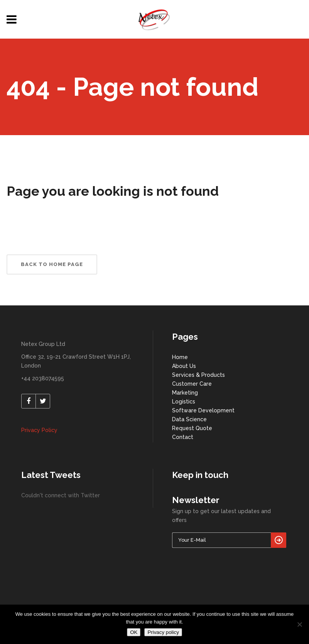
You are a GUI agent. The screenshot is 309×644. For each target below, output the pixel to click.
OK (134, 632)
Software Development (203, 410)
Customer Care (192, 384)
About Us (184, 366)
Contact (183, 437)
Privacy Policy (39, 430)
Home (180, 357)
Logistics (184, 402)
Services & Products (198, 375)
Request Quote (192, 428)
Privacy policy (163, 632)
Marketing (185, 393)
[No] (299, 624)
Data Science (189, 419)
